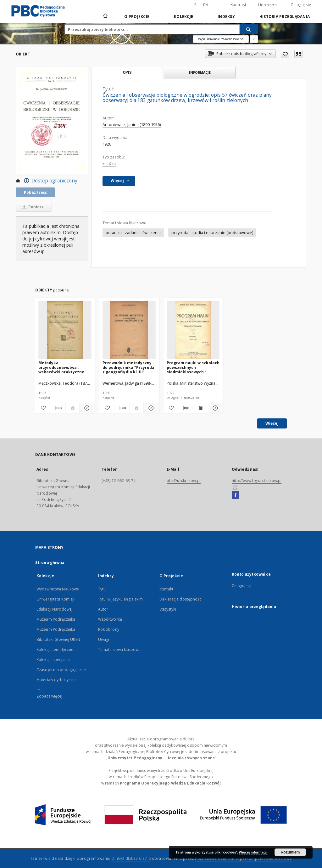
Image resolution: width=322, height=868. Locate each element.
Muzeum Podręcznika (56, 619)
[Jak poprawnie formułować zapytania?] (254, 39)
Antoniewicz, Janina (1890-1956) (132, 125)
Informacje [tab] (200, 72)
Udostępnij (269, 5)
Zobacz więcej (50, 696)
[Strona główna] (105, 16)
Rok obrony (109, 629)
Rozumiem (290, 852)
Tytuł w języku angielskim (121, 599)
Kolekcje (183, 17)
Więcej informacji (253, 852)
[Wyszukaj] (249, 29)
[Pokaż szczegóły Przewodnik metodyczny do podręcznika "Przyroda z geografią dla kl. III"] (150, 408)
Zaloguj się (301, 5)
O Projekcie (137, 17)
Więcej (272, 423)
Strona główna (50, 563)
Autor (103, 609)
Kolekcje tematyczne (55, 650)
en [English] (206, 5)
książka (109, 164)
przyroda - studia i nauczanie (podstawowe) (212, 233)
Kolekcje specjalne (53, 660)
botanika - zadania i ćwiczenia (133, 233)
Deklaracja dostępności (181, 599)
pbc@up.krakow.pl (184, 481)
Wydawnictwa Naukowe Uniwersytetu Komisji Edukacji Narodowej (58, 599)
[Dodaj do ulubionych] (285, 54)
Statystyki (168, 609)
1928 (107, 144)
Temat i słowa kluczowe (119, 650)
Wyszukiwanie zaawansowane (221, 39)
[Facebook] (235, 495)
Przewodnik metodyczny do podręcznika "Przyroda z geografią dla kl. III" (128, 367)
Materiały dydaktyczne (57, 680)
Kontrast (238, 5)
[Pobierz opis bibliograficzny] (58, 408)
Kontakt (166, 589)
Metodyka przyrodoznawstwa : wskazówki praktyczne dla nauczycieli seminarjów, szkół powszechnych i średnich (63, 367)
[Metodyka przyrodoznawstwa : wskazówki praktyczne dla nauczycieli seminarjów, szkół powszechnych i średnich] (65, 330)
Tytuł (103, 589)
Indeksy (226, 17)
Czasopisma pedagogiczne (61, 670)
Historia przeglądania (285, 17)
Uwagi (104, 639)
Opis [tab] (127, 72)
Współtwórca (110, 619)
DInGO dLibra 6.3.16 (131, 858)
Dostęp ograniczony (47, 181)
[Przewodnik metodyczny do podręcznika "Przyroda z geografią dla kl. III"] (129, 330)
